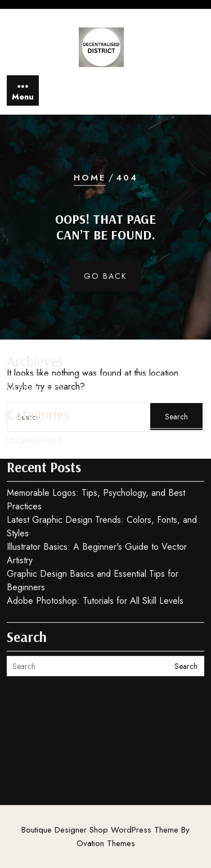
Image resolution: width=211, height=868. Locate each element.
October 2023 (35, 336)
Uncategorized (34, 389)
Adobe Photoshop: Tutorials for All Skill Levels (95, 550)
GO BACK (105, 277)
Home (90, 178)
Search (186, 615)
